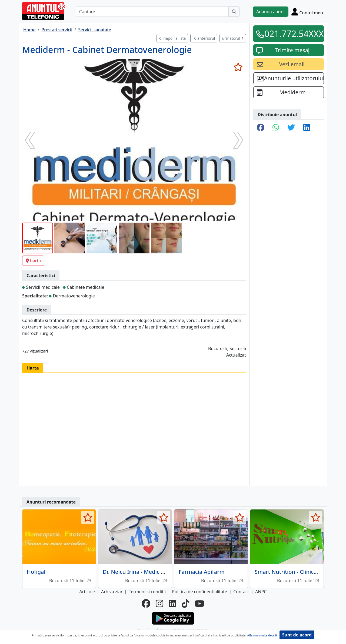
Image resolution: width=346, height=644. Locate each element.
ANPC (261, 592)
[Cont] (307, 12)
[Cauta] (234, 12)
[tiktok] (185, 603)
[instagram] (159, 603)
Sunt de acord (297, 635)
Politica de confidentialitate (199, 592)
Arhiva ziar (112, 592)
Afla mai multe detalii (262, 635)
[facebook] (146, 603)
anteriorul (204, 38)
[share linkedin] (307, 128)
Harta (33, 368)
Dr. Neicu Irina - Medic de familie (144, 572)
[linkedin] (172, 603)
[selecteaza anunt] (238, 67)
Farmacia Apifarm (202, 572)
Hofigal (36, 572)
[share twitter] (291, 128)
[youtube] (199, 603)
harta (33, 261)
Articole (87, 592)
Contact (241, 592)
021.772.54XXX (292, 34)
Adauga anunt (271, 12)
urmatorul (233, 38)
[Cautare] (152, 12)
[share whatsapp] (276, 128)
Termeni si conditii (147, 592)
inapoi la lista (172, 38)
